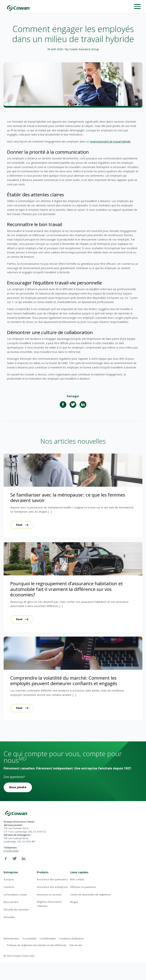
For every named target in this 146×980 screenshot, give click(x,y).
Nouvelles (9, 917)
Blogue (74, 902)
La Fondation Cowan (15, 895)
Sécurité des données (16, 909)
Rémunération (11, 939)
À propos (9, 879)
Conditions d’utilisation (71, 939)
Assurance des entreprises (53, 887)
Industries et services (49, 895)
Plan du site (76, 945)
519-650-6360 (11, 851)
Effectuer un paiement (83, 887)
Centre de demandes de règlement (90, 895)
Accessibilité (29, 939)
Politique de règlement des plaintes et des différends (37, 945)
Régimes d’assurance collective (49, 904)
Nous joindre (18, 787)
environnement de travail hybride (110, 141)
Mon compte (77, 879)
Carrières (9, 887)
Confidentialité (48, 939)
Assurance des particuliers (52, 879)
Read (19, 525)
